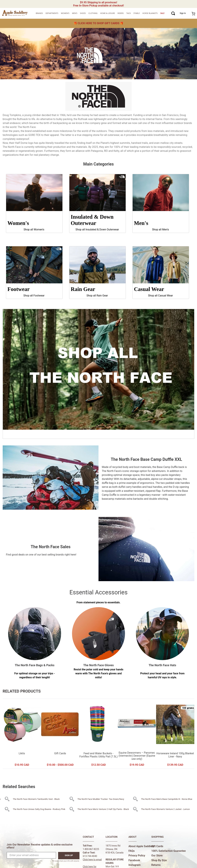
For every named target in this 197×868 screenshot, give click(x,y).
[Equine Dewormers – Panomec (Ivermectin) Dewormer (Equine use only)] (137, 734)
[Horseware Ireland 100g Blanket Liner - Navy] (175, 734)
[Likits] (22, 734)
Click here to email (92, 860)
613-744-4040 (90, 856)
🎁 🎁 (98, 23)
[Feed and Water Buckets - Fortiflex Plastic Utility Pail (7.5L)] (98, 734)
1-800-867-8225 (91, 849)
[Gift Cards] (60, 734)
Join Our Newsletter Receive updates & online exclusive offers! (40, 846)
